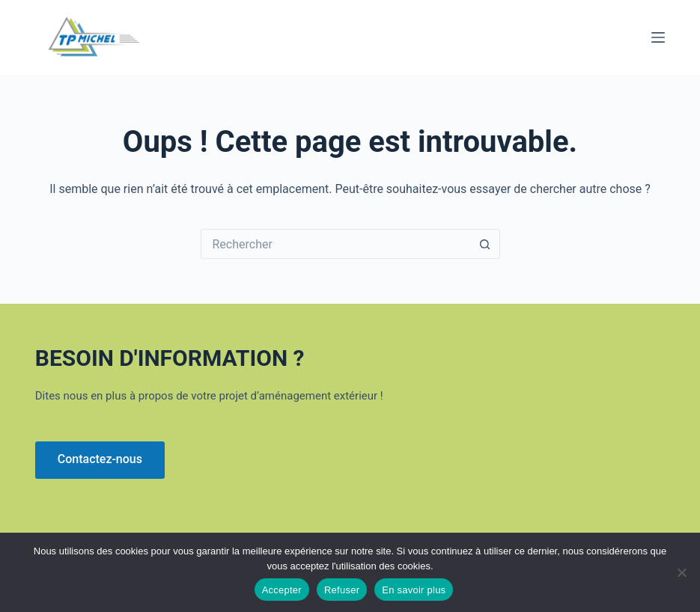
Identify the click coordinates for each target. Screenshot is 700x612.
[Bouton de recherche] (485, 244)
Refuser (342, 590)
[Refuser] (681, 572)
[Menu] (658, 37)
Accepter (282, 590)
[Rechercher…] (335, 244)
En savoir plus (414, 590)
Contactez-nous (100, 459)
